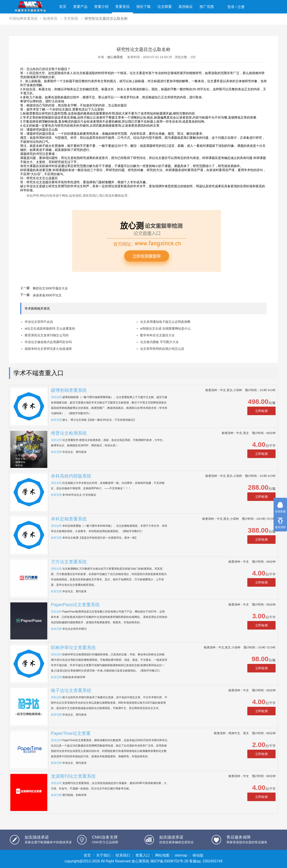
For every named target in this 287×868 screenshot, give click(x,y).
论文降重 (165, 7)
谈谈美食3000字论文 (47, 295)
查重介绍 (101, 7)
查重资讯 (122, 7)
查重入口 (143, 855)
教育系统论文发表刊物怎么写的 (47, 335)
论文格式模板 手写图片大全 (159, 342)
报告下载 (143, 7)
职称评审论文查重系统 (73, 648)
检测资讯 (51, 19)
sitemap (181, 855)
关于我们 (103, 855)
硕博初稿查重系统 (69, 390)
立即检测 (261, 411)
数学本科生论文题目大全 (157, 335)
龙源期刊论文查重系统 (73, 776)
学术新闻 (71, 19)
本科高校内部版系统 (71, 476)
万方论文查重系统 (69, 562)
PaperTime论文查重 (71, 733)
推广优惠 (207, 7)
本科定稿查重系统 (69, 519)
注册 (241, 7)
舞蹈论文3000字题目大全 (50, 288)
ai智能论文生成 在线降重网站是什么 (165, 328)
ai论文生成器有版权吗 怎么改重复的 (50, 328)
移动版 (198, 855)
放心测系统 (115, 57)
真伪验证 (186, 7)
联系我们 (123, 855)
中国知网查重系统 (23, 19)
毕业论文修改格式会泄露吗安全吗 (48, 342)
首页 (63, 7)
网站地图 (162, 855)
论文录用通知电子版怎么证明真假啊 (165, 322)
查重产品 (80, 7)
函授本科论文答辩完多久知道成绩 (48, 349)
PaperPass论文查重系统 (75, 605)
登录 (231, 7)
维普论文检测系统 (69, 433)
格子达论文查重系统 (71, 690)
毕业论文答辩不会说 (39, 322)
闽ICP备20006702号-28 (169, 861)
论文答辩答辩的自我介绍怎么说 (162, 349)
